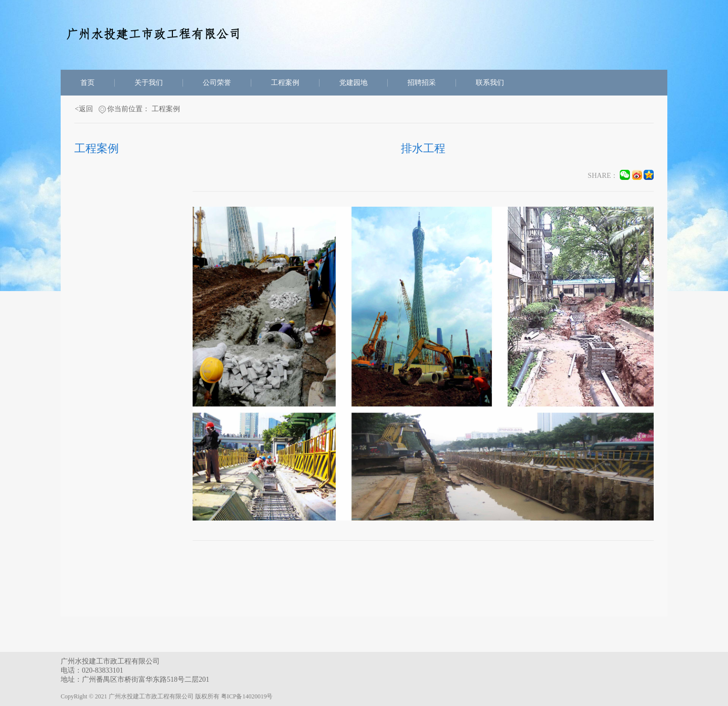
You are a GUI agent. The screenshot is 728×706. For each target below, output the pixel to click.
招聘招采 (422, 83)
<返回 (84, 109)
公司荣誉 (217, 83)
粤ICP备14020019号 (247, 696)
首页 (87, 83)
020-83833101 (103, 670)
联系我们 (490, 83)
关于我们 (149, 83)
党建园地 (353, 83)
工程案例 (285, 83)
